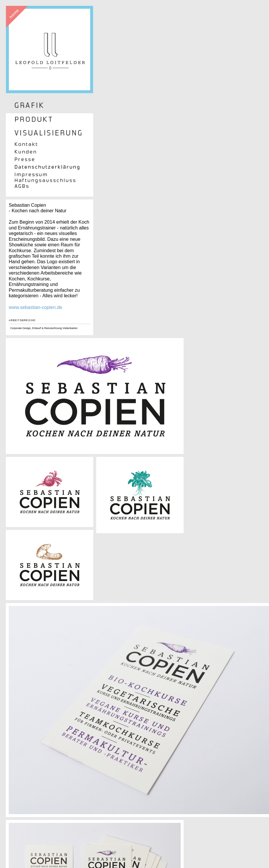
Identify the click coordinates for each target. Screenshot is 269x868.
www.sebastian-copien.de (36, 307)
